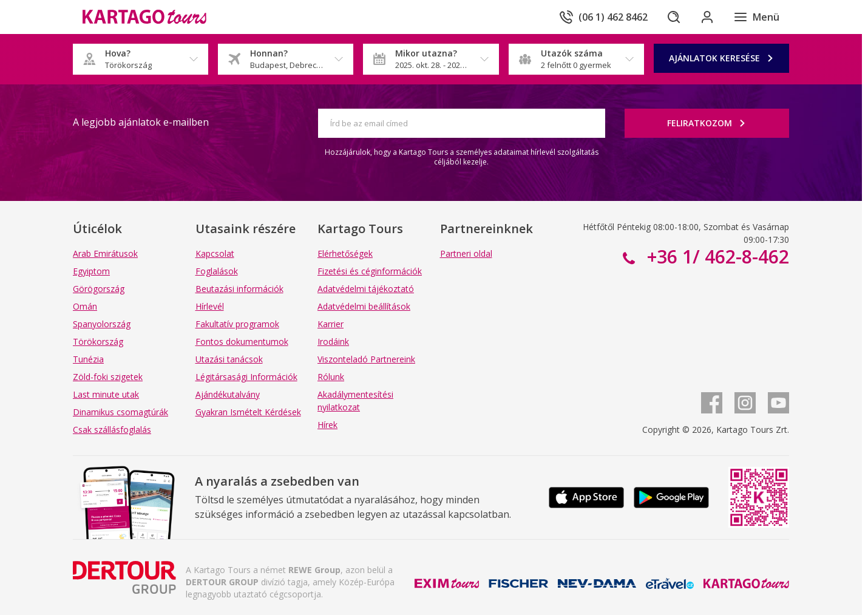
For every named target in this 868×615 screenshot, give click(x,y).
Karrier (331, 324)
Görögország (99, 289)
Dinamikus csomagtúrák (120, 412)
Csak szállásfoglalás (112, 430)
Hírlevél (210, 306)
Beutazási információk (239, 289)
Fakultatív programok (237, 324)
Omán (85, 306)
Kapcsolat (215, 253)
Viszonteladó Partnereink (366, 359)
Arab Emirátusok (105, 253)
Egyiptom (91, 271)
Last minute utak (106, 394)
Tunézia (88, 359)
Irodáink (333, 341)
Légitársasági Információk (246, 377)
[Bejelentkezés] (707, 17)
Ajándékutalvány (228, 394)
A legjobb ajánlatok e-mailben (141, 122)
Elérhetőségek (345, 253)
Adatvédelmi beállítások (364, 306)
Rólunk (331, 377)
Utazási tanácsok (229, 359)
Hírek (327, 425)
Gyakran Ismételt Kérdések (248, 412)
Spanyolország (102, 324)
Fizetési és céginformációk (370, 271)
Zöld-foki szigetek (108, 377)
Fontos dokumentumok (242, 341)
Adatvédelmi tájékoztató (366, 289)
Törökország (98, 341)
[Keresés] (673, 17)
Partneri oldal (466, 253)
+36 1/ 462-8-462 (716, 257)
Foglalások (217, 271)
